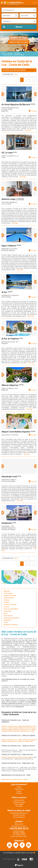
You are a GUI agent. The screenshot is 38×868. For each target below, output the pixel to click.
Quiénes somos (19, 800)
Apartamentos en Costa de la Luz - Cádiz (15, 779)
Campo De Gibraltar (10, 596)
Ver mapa (34, 111)
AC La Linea (7, 153)
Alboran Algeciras (10, 385)
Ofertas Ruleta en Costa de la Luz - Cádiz (21, 731)
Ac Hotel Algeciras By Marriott (16, 104)
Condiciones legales (19, 802)
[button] (3, 94)
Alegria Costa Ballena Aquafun (16, 432)
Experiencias (19, 789)
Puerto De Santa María (11, 609)
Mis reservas (19, 824)
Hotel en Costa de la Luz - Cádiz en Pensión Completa (19, 740)
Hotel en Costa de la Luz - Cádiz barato (14, 726)
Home (3, 53)
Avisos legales (19, 804)
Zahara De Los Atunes (11, 625)
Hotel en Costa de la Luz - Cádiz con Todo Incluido (17, 741)
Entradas (19, 793)
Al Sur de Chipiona (10, 339)
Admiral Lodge (8, 199)
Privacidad (19, 806)
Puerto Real (7, 611)
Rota (5, 613)
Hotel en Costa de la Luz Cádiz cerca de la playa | (17, 757)
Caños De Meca (9, 598)
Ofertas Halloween (19, 817)
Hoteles (10, 53)
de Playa (17, 53)
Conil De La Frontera (10, 604)
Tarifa (6, 622)
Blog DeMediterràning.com (19, 813)
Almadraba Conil (9, 477)
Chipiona (6, 602)
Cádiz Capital (8, 593)
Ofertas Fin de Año (19, 815)
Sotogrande (7, 620)
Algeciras (7, 591)
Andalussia (7, 523)
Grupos (19, 791)
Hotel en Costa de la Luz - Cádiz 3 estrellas (19, 727)
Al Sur (4, 292)
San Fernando (8, 616)
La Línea (6, 607)
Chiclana (6, 600)
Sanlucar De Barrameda (11, 618)
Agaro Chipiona (9, 246)
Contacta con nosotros (19, 826)
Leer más (28, 130)
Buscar (19, 27)
